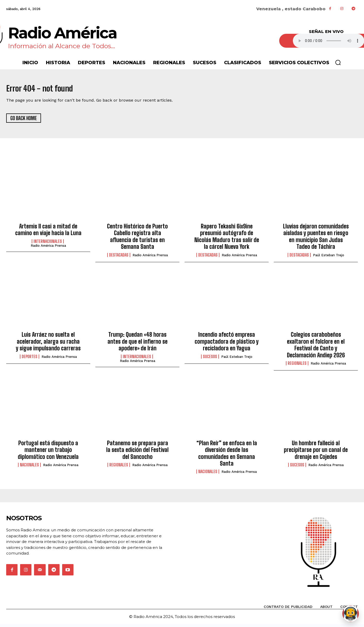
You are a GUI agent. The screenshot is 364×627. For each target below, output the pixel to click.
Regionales (297, 366)
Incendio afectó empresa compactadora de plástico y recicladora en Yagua (227, 344)
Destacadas (119, 258)
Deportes (30, 359)
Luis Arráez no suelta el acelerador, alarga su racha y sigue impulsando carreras (48, 344)
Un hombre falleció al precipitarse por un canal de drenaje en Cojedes (316, 453)
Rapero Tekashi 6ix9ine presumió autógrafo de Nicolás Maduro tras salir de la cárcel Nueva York (227, 239)
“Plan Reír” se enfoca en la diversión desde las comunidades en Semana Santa (227, 456)
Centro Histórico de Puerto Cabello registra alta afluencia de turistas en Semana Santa (137, 239)
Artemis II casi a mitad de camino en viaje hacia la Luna (48, 232)
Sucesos (210, 359)
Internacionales (48, 244)
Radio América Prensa (48, 248)
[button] (338, 62)
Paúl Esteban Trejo (329, 258)
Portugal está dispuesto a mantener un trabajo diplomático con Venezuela (48, 453)
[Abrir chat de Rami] (351, 614)
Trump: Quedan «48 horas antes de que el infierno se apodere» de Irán (138, 344)
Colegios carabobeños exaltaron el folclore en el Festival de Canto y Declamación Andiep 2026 (316, 348)
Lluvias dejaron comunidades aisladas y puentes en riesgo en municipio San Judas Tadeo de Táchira (316, 239)
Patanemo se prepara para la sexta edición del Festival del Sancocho (137, 453)
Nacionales (29, 468)
